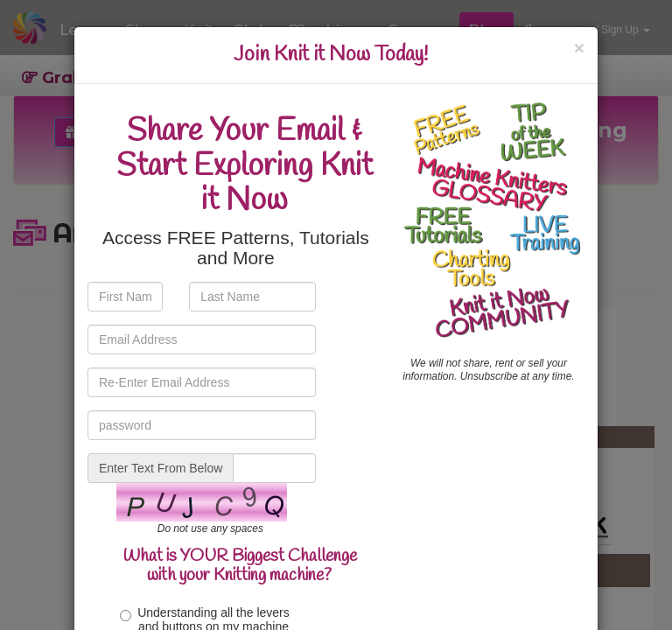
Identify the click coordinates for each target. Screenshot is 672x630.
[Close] (579, 48)
